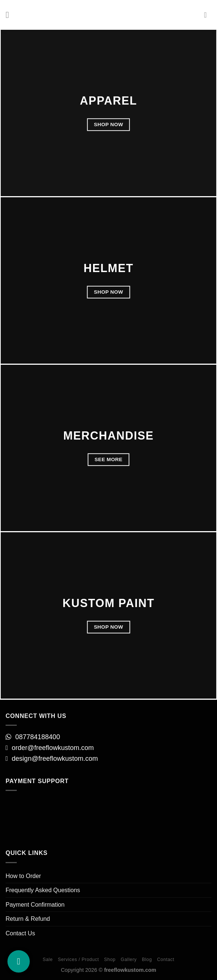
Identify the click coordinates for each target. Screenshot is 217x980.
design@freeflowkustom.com (56, 759)
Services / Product (78, 960)
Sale (48, 960)
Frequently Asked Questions (43, 890)
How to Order (23, 876)
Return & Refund (28, 919)
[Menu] (10, 15)
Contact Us (20, 933)
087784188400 (38, 737)
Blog (147, 960)
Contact (166, 960)
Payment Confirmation (35, 905)
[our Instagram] (19, 961)
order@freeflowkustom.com (53, 748)
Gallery (129, 960)
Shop (110, 960)
